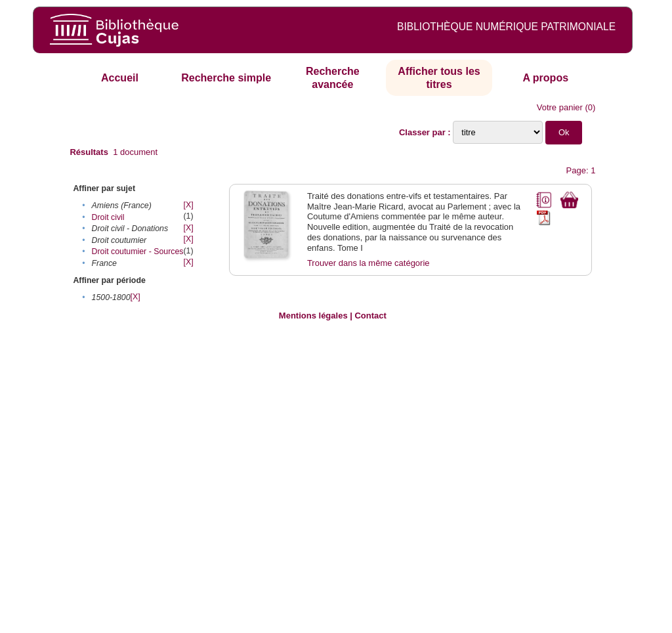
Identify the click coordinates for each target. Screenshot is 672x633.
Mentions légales (313, 316)
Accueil (120, 78)
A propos (545, 78)
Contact (370, 316)
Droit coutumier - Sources (138, 251)
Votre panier (560, 107)
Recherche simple (226, 78)
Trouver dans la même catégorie (368, 263)
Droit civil (108, 217)
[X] (189, 205)
